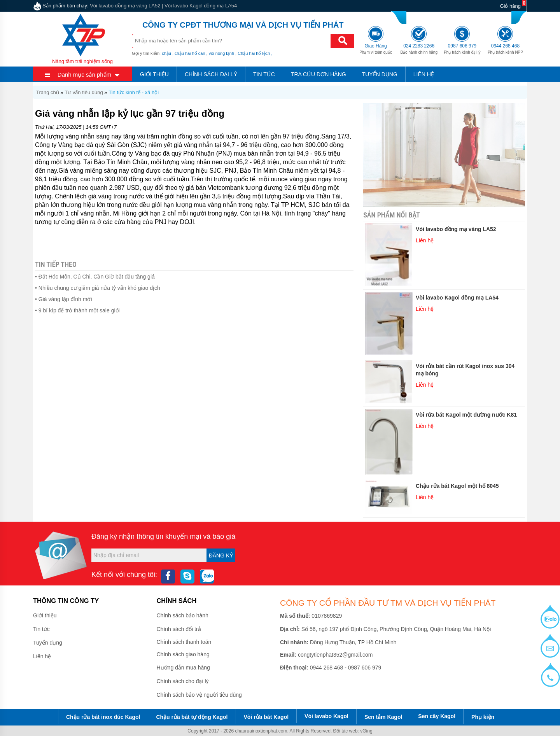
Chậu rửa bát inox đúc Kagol (103, 717)
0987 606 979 (470, 17)
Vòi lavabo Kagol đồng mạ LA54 (201, 6)
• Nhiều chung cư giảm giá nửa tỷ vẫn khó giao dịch (98, 288)
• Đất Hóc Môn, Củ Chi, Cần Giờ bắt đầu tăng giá (95, 277)
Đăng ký (221, 556)
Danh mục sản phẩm (84, 74)
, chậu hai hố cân (189, 53)
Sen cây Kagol (437, 716)
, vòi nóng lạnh (220, 53)
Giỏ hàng (510, 6)
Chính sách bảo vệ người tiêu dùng (199, 695)
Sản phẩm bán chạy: (66, 6)
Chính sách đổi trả (179, 629)
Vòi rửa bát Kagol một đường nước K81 (466, 415)
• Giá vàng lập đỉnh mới (64, 299)
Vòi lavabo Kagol (326, 716)
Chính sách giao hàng (183, 654)
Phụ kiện (483, 717)
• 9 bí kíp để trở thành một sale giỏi (77, 310)
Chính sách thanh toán (184, 642)
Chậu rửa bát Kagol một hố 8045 (457, 486)
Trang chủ (48, 92)
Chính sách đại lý (211, 74)
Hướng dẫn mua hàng (183, 668)
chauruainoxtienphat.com (261, 731)
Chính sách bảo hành (183, 615)
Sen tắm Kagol (383, 717)
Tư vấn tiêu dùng (84, 92)
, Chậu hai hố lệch (253, 53)
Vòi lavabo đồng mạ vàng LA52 (125, 6)
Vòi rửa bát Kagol (266, 717)
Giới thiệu (154, 74)
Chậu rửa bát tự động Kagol (192, 717)
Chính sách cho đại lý (183, 681)
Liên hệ (424, 74)
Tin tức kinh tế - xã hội (134, 92)
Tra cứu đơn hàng (318, 74)
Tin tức (264, 74)
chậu (166, 53)
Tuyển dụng (380, 74)
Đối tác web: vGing (353, 731)
